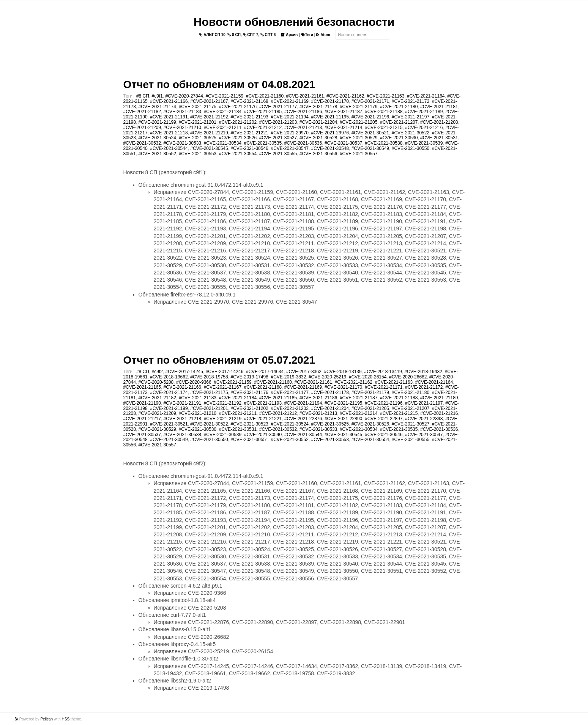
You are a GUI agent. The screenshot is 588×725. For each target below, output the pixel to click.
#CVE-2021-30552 (157, 154)
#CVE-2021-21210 (182, 128)
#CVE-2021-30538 (384, 143)
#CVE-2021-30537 (343, 143)
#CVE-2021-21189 (424, 112)
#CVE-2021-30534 (223, 143)
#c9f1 (157, 96)
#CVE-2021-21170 (330, 101)
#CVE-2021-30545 (209, 148)
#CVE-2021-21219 (209, 133)
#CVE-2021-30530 (399, 138)
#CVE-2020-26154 (368, 377)
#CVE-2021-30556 (318, 154)
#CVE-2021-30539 (424, 143)
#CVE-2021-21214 (343, 128)
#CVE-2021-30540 (263, 435)
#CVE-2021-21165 (142, 387)
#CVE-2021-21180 (399, 107)
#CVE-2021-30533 (182, 143)
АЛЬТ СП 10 (212, 35)
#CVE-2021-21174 (157, 107)
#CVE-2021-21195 (330, 117)
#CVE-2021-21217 (142, 419)
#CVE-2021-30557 (359, 154)
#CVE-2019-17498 (249, 377)
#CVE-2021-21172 (411, 101)
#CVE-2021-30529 (359, 138)
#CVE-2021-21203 (278, 122)
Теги (307, 35)
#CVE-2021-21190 (142, 403)
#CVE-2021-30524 (157, 138)
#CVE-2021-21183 (182, 112)
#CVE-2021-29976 (330, 133)
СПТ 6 (268, 35)
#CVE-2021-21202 (238, 122)
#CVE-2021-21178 (318, 107)
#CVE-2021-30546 (249, 148)
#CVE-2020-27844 (184, 96)
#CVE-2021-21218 (169, 133)
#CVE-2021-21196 (370, 117)
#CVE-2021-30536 (303, 143)
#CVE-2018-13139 (343, 372)
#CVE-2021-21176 (238, 107)
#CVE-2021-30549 (370, 148)
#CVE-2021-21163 (385, 96)
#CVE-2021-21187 (343, 112)
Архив (289, 35)
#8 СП (143, 96)
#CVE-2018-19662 (169, 377)
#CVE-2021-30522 (411, 133)
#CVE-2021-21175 (198, 107)
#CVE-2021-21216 (424, 128)
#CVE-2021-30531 (439, 138)
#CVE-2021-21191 (169, 117)
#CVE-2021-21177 (278, 107)
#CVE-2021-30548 (330, 148)
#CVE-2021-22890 (343, 419)
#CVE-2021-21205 (359, 122)
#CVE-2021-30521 (370, 133)
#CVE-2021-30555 (278, 154)
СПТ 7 (251, 35)
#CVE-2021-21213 (303, 128)
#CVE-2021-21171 (370, 101)
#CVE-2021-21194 (289, 117)
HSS (66, 719)
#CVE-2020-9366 (194, 382)
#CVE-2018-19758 (209, 377)
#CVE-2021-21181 (439, 107)
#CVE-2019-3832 (288, 377)
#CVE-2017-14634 (265, 372)
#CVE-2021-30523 (249, 424)
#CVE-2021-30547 (289, 148)
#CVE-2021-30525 (198, 138)
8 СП (234, 35)
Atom (323, 35)
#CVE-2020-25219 (327, 377)
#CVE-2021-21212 (263, 128)
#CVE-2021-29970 (289, 133)
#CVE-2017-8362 (304, 372)
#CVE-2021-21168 (249, 101)
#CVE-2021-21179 (359, 107)
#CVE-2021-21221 (249, 133)
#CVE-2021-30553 (198, 154)
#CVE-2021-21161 (305, 96)
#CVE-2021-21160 (265, 96)
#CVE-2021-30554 (238, 154)
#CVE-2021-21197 (411, 117)
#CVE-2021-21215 (384, 128)
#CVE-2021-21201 (198, 122)
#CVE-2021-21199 (157, 122)
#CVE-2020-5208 (156, 382)
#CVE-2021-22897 (384, 419)
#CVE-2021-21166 (169, 101)
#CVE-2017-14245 (184, 372)
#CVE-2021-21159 (225, 96)
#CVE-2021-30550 (411, 148)
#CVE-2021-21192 (209, 117)
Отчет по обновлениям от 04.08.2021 (219, 84)
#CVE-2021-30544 (169, 148)
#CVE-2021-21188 (384, 112)
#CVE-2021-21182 (142, 112)
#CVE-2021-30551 (249, 440)
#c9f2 (157, 372)
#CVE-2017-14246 (225, 372)
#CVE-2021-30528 (318, 138)
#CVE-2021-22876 (303, 419)
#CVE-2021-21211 (223, 128)
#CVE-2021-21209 (142, 128)
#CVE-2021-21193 (249, 117)
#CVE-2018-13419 (383, 372)
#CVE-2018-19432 (423, 372)
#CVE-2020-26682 (408, 377)
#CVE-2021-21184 (223, 112)
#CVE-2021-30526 (238, 138)
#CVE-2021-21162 (345, 96)
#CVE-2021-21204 (318, 122)
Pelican (47, 719)
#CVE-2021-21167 (209, 101)
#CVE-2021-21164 (426, 96)
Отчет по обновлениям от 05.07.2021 (219, 360)
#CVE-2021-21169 (289, 101)
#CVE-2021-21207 (399, 122)
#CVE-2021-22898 (424, 419)
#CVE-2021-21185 (263, 112)
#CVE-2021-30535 (263, 143)
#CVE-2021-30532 (142, 143)
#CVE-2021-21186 (303, 112)
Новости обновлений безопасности (294, 22)
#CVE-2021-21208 (439, 122)
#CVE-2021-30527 (278, 138)
